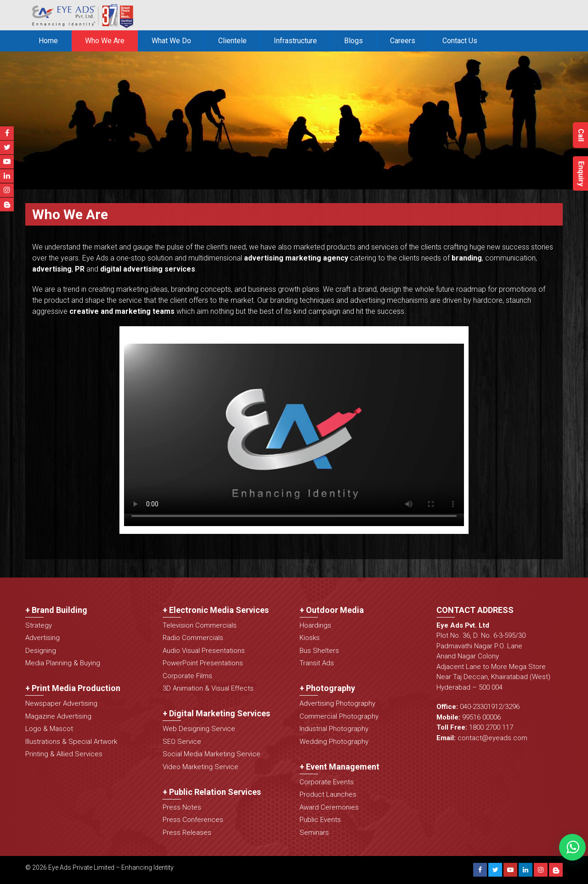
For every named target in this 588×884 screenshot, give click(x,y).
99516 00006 (481, 717)
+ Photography (327, 688)
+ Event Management (339, 767)
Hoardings (315, 625)
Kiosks (310, 638)
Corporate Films (187, 676)
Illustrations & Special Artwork (71, 742)
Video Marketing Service (201, 767)
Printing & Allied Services (64, 754)
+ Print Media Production (73, 688)
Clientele (232, 41)
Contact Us (460, 41)
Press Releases (187, 833)
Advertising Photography (337, 703)
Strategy (39, 625)
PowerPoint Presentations (203, 663)
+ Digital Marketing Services (216, 713)
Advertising (42, 638)
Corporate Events (327, 782)
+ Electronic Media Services (216, 610)
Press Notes (182, 807)
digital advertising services (148, 269)
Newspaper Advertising (61, 703)
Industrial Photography (334, 729)
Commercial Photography (339, 716)
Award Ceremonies (329, 807)
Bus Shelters (319, 651)
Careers (403, 41)
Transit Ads (317, 663)
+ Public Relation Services (212, 792)
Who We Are (105, 41)
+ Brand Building (56, 610)
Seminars (314, 833)
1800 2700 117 (491, 727)
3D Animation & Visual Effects (208, 688)
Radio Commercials (193, 638)
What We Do (171, 41)
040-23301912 (481, 707)
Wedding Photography (334, 742)
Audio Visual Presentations (204, 651)
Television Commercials (200, 625)
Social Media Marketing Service (212, 754)
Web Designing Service (199, 729)
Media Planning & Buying (63, 663)
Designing (41, 651)
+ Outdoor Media (332, 610)
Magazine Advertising (58, 716)
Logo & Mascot (49, 729)
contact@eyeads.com (492, 738)
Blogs (353, 41)
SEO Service (182, 742)
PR (80, 269)
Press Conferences (193, 820)
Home (48, 41)
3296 (512, 707)
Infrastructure (295, 41)
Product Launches (328, 794)
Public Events (320, 820)
